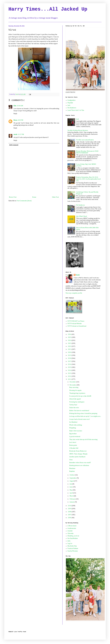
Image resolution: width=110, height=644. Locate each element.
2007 (70, 515)
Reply (15, 114)
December (73, 382)
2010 (70, 506)
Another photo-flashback (77, 457)
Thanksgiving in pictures (77, 393)
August (72, 481)
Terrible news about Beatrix (85, 140)
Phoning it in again (75, 390)
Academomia (72, 528)
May (71, 490)
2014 (70, 370)
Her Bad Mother (73, 538)
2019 (70, 355)
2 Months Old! (74, 448)
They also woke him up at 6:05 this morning (83, 440)
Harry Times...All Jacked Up (48, 9)
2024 (70, 340)
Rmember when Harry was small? (80, 463)
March (72, 496)
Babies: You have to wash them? (79, 411)
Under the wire (74, 408)
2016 (70, 364)
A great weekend (75, 437)
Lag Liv (70, 544)
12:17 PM (21, 134)
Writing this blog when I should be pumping (83, 413)
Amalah (70, 531)
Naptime (72, 471)
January (72, 502)
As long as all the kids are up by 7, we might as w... (85, 416)
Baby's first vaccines (76, 431)
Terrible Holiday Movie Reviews (78, 130)
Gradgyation (71, 100)
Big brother (73, 434)
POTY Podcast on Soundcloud (77, 326)
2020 (70, 352)
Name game (73, 445)
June (71, 487)
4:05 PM (21, 120)
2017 (70, 361)
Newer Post (13, 197)
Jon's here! (73, 442)
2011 (70, 379)
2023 (70, 343)
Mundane (72, 468)
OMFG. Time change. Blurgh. (78, 454)
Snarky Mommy (73, 551)
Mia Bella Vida (72, 546)
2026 (70, 334)
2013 (70, 373)
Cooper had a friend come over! (80, 419)
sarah (15, 134)
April (71, 493)
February (73, 499)
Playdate (70, 103)
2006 (70, 518)
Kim (15, 106)
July (71, 484)
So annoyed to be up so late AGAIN (80, 396)
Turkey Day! (73, 405)
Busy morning (74, 387)
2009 (70, 509)
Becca (15, 120)
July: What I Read (81, 216)
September (73, 478)
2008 (70, 512)
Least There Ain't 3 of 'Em (76, 110)
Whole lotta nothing (76, 425)
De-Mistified (73, 422)
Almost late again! (75, 399)
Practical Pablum (73, 548)
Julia (69, 541)
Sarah (78, 275)
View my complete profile (74, 293)
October (72, 475)
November (73, 385)
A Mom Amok (72, 526)
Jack (69, 105)
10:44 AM (20, 106)
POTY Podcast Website (75, 324)
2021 (70, 349)
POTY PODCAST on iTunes (76, 321)
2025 (70, 337)
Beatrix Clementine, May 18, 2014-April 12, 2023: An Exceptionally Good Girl (88, 179)
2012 (70, 376)
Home (34, 197)
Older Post (55, 197)
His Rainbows (72, 108)
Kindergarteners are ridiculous (79, 465)
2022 (70, 346)
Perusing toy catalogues (77, 402)
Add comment (14, 145)
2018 (70, 358)
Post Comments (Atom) (24, 201)
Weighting (73, 428)
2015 (70, 367)
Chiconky (70, 533)
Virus (71, 460)
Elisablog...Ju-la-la (73, 536)
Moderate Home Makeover (78, 451)
